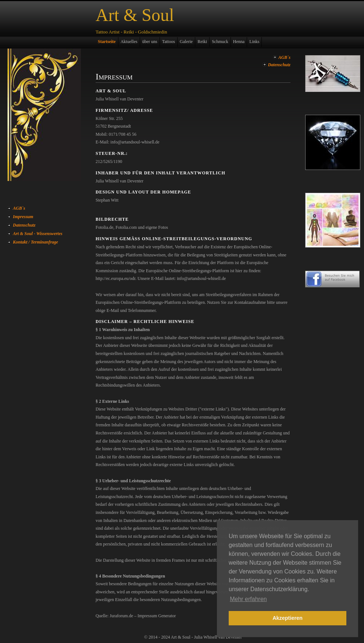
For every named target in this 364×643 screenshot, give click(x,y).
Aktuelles (129, 42)
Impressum (23, 217)
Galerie (186, 42)
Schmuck (220, 42)
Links (254, 42)
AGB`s (19, 208)
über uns (150, 42)
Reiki (202, 42)
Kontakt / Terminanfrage (35, 242)
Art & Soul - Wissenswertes (38, 234)
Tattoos (169, 42)
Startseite (107, 42)
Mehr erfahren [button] (248, 599)
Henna (239, 42)
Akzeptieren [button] (288, 618)
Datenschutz (24, 225)
